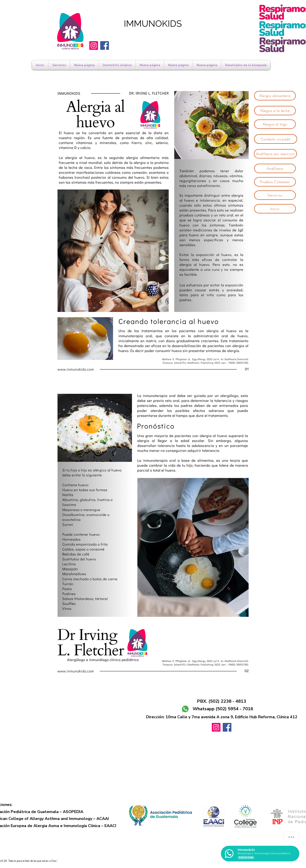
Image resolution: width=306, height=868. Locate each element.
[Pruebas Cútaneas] (275, 182)
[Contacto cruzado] (276, 139)
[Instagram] (94, 46)
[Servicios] (275, 195)
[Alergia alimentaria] (275, 96)
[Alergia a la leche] (275, 111)
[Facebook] (105, 46)
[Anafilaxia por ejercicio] (275, 154)
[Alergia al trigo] (275, 124)
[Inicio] (275, 209)
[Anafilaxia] (275, 168)
